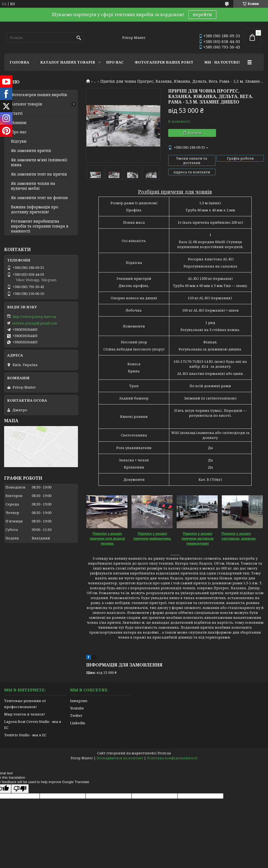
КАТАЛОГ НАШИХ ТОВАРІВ (68, 62)
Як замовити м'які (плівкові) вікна (39, 162)
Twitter (76, 715)
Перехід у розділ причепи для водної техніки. (107, 538)
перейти (202, 15)
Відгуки (19, 141)
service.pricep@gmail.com (35, 323)
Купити (195, 133)
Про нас (19, 132)
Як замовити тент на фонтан (39, 198)
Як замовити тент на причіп (39, 174)
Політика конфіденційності (172, 758)
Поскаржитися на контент (120, 758)
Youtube (77, 708)
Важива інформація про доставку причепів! (35, 209)
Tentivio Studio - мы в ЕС (25, 735)
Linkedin (78, 723)
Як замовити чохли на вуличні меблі (33, 186)
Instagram (79, 701)
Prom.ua (164, 753)
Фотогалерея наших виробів (39, 95)
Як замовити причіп (31, 151)
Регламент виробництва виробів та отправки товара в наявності (40, 226)
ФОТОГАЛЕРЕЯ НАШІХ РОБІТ (164, 62)
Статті (17, 113)
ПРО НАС (115, 62)
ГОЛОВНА (19, 62)
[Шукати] (79, 38)
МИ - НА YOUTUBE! (222, 62)
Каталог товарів (27, 104)
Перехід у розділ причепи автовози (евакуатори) (198, 538)
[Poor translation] (20, 789)
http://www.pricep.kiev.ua (34, 317)
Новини (19, 123)
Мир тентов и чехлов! (24, 714)
